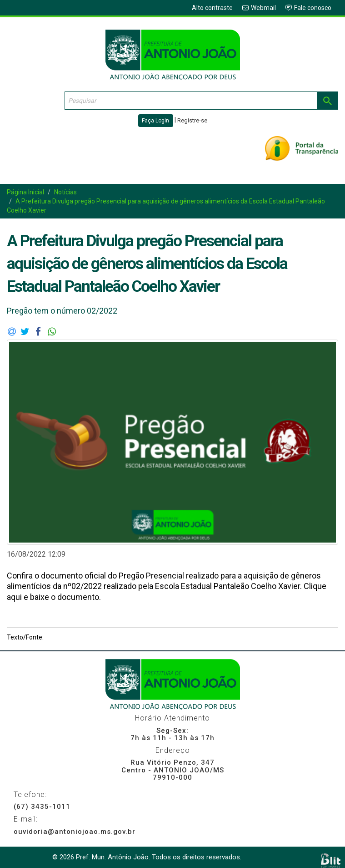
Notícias (65, 192)
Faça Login (155, 121)
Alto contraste (212, 8)
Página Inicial (25, 192)
